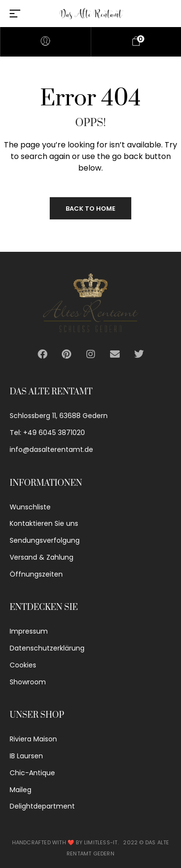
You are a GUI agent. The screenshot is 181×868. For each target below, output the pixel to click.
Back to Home (90, 209)
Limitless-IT (101, 842)
